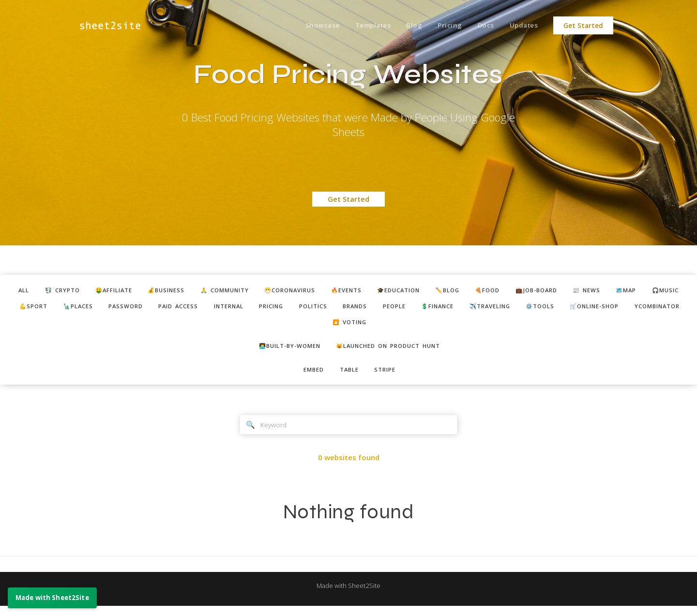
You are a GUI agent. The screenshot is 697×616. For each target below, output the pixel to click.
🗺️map (42, 308)
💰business (188, 291)
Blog (406, 26)
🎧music (86, 308)
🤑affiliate (129, 291)
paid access (294, 308)
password (236, 308)
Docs (482, 26)
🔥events (390, 291)
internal (350, 308)
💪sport (134, 308)
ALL (29, 291)
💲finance (586, 308)
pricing (399, 308)
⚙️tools (251, 326)
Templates (363, 26)
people (537, 308)
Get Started (583, 26)
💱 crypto (72, 291)
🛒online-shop (312, 326)
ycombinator (383, 326)
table (349, 376)
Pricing (444, 26)
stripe (389, 376)
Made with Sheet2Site (348, 595)
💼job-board (603, 291)
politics (446, 308)
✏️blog (504, 291)
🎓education (449, 291)
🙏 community (254, 291)
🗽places (183, 308)
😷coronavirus (327, 291)
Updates (523, 26)
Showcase (310, 26)
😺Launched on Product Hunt (393, 351)
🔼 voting (445, 326)
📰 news (659, 291)
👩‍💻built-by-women (282, 351)
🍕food (549, 291)
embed (310, 376)
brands (493, 308)
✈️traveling (645, 308)
